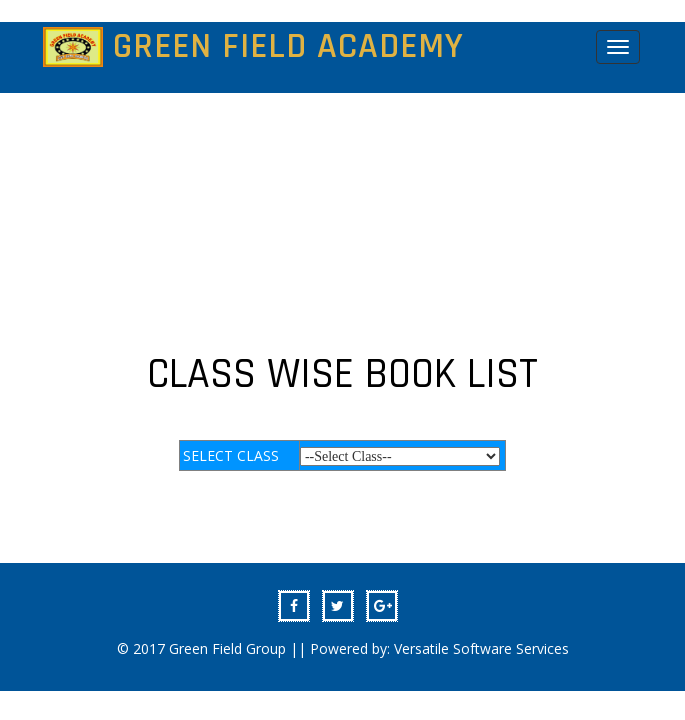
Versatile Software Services (481, 648)
